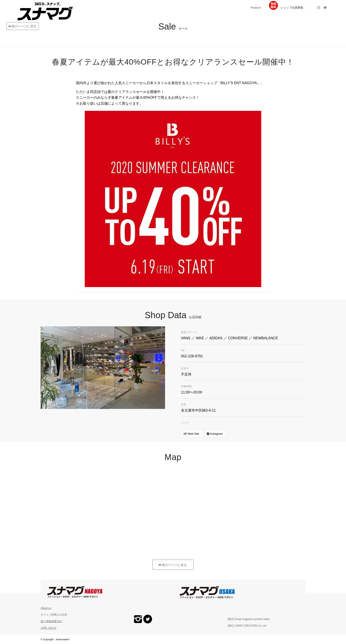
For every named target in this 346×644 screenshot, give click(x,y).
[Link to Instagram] (319, 7)
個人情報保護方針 (51, 621)
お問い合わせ (49, 628)
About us (46, 608)
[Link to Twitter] (325, 7)
